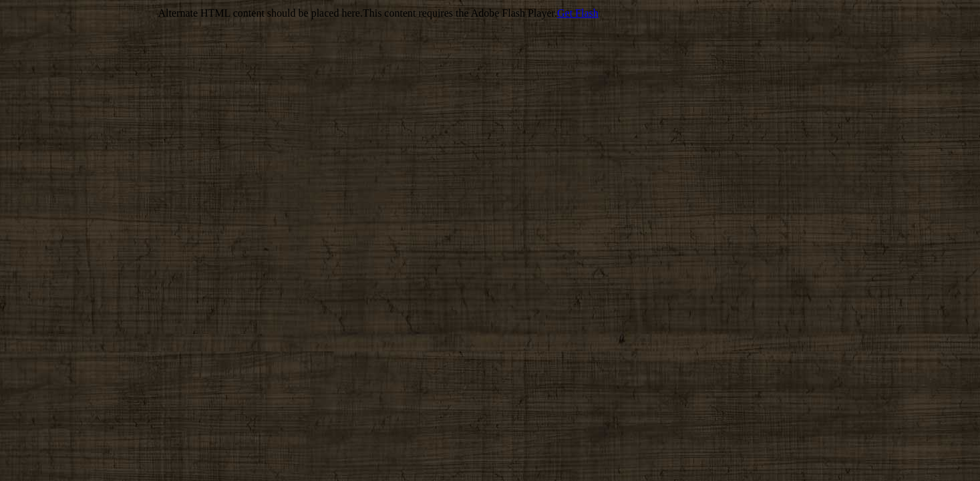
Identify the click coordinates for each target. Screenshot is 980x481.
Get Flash (578, 13)
